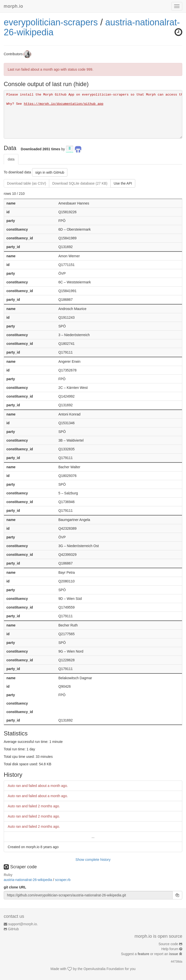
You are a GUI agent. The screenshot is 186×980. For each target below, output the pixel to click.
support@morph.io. (23, 924)
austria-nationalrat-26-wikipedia (28, 880)
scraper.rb (63, 880)
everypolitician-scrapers (51, 22)
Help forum (170, 949)
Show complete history (93, 860)
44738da (177, 962)
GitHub (13, 929)
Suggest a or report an (150, 954)
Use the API (123, 183)
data (11, 159)
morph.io (13, 6)
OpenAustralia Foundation (104, 969)
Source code (168, 944)
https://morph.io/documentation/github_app (64, 104)
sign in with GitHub (50, 172)
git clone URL (15, 887)
